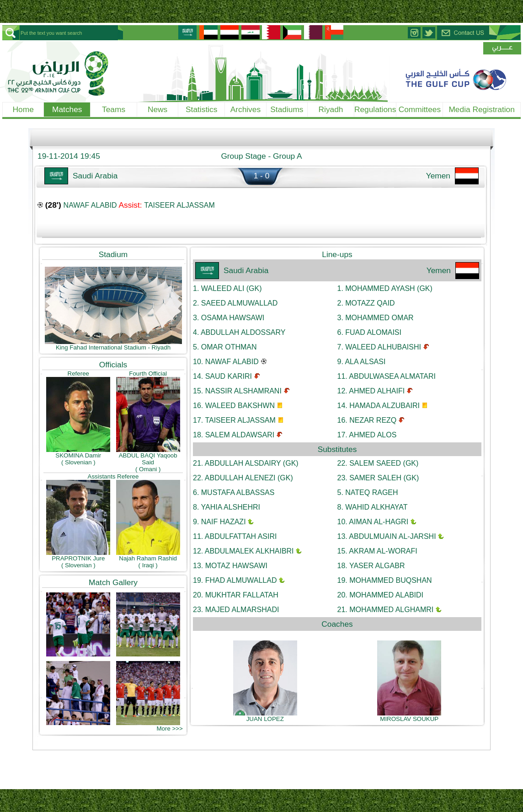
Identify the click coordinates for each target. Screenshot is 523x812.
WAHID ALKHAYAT (373, 507)
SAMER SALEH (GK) (378, 478)
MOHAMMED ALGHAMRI (386, 610)
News (157, 109)
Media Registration (481, 109)
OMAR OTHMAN (225, 347)
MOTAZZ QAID (366, 303)
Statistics (201, 109)
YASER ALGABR (371, 566)
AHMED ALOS (367, 435)
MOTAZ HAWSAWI (230, 566)
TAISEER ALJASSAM (179, 205)
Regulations (375, 109)
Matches (67, 109)
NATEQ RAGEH (368, 492)
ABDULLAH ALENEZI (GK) (243, 478)
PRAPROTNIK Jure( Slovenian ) (78, 559)
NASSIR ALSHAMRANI (237, 391)
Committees (420, 109)
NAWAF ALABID (90, 205)
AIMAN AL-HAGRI (373, 522)
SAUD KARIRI (222, 376)
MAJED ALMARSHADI (236, 610)
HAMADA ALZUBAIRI (379, 406)
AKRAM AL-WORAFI (377, 551)
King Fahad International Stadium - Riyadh (113, 345)
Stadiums (287, 109)
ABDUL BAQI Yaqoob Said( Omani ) (148, 460)
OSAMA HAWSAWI (229, 318)
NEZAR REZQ (367, 420)
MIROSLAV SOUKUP (409, 716)
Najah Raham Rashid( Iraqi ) (148, 559)
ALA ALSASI (362, 362)
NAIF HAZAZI (219, 522)
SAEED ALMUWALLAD (235, 303)
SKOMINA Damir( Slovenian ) (78, 456)
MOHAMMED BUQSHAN (385, 580)
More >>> (169, 729)
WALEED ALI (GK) (227, 288)
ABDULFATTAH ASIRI (235, 536)
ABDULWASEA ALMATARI (387, 376)
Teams (114, 109)
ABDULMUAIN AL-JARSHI (387, 536)
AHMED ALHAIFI (371, 391)
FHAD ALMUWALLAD (235, 580)
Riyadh (331, 109)
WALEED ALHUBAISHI (379, 347)
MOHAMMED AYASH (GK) (385, 288)
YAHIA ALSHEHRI (227, 507)
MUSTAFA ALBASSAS (234, 492)
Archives (245, 109)
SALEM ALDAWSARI (234, 435)
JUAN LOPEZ (265, 716)
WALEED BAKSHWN (234, 406)
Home (23, 109)
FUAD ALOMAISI (369, 332)
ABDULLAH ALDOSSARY (239, 332)
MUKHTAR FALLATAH (236, 595)
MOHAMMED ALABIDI (381, 595)
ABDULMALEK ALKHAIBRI (243, 551)
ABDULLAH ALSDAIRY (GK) (246, 463)
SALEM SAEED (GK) (378, 463)
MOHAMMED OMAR (376, 318)
